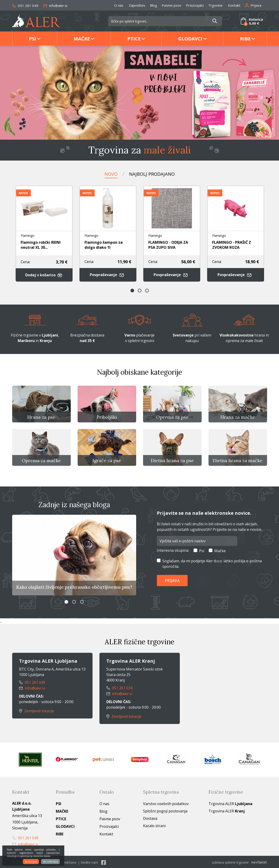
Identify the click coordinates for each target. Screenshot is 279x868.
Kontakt (234, 5)
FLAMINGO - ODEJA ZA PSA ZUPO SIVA (168, 245)
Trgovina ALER (230, 803)
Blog (154, 5)
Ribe (245, 39)
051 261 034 (119, 688)
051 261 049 (25, 6)
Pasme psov (172, 5)
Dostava (150, 817)
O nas (119, 5)
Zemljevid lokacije (37, 710)
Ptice (134, 39)
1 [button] (132, 290)
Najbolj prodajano (152, 174)
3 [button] (147, 290)
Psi (32, 39)
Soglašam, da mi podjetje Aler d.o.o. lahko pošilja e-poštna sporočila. (212, 563)
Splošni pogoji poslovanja (165, 810)
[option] (139, 93)
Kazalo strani (154, 825)
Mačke (82, 39)
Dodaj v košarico (44, 274)
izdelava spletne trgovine (230, 861)
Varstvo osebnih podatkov (166, 803)
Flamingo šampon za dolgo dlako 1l (104, 245)
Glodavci (190, 39)
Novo (111, 174)
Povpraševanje (108, 274)
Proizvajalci (195, 5)
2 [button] (140, 290)
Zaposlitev (137, 5)
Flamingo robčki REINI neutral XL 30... (41, 245)
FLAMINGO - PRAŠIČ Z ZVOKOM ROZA (232, 245)
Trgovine (215, 5)
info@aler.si (55, 6)
